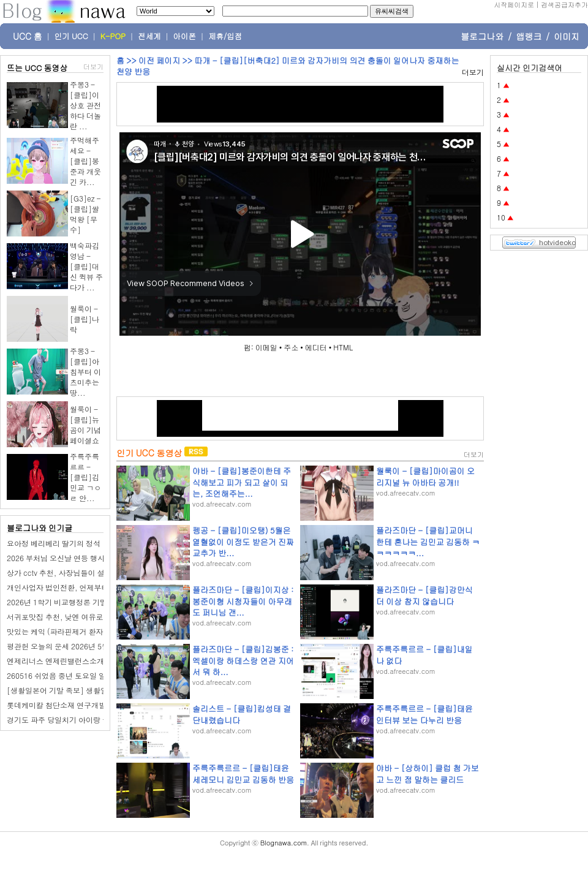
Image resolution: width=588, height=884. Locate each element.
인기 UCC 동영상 (149, 453)
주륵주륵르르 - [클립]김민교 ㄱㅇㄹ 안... (85, 477)
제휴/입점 (225, 36)
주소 (291, 347)
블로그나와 (482, 36)
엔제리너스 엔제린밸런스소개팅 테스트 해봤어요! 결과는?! (103, 661)
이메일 (266, 347)
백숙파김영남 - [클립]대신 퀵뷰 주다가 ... (86, 266)
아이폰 (185, 36)
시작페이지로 (514, 5)
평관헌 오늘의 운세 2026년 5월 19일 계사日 (79, 646)
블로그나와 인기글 (40, 528)
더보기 (93, 66)
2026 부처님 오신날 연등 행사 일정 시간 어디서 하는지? (98, 558)
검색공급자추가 (564, 5)
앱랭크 (529, 36)
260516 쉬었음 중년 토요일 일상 (60, 675)
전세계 (149, 36)
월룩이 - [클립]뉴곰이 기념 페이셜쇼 (85, 425)
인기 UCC (71, 36)
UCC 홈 (28, 36)
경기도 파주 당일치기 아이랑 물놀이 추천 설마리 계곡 (94, 720)
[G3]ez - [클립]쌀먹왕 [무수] (85, 214)
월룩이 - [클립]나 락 (85, 319)
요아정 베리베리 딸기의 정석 (54, 543)
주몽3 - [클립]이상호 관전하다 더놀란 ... (85, 105)
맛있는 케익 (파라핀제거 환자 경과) (65, 631)
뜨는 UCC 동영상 (37, 68)
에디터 (316, 347)
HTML (343, 347)
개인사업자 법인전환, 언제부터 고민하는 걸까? (84, 587)
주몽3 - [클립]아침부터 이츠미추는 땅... (85, 372)
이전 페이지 (159, 60)
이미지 (567, 36)
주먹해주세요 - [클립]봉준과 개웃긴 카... (85, 161)
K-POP (113, 36)
